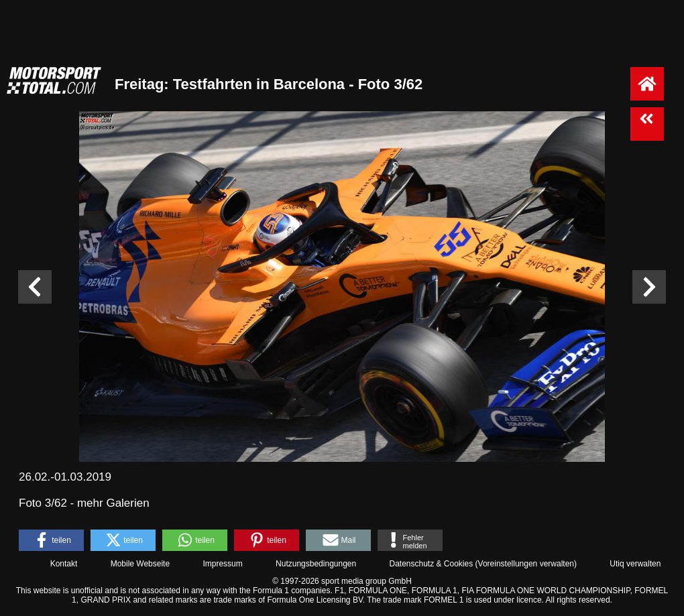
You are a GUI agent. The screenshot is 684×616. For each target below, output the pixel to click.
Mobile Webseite (140, 564)
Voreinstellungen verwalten (526, 564)
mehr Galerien (113, 503)
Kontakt (64, 564)
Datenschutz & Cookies (431, 564)
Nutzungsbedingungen (316, 564)
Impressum (222, 564)
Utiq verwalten (635, 564)
